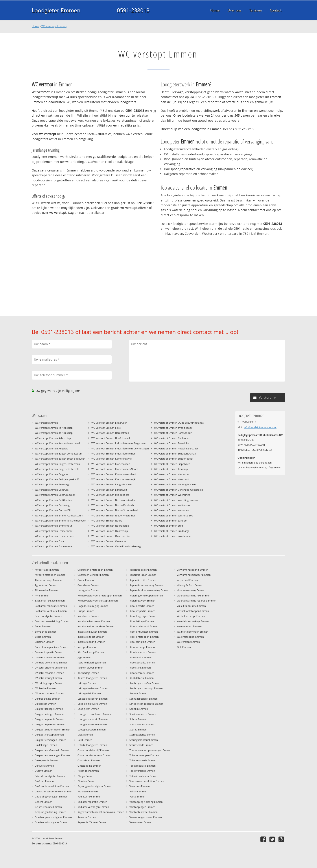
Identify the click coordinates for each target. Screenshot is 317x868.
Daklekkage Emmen (46, 745)
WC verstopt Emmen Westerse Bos (173, 515)
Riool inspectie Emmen (142, 611)
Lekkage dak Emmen (89, 693)
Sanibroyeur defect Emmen (145, 683)
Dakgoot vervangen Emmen (51, 740)
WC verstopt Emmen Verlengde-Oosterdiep (179, 490)
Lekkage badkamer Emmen (93, 688)
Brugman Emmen (45, 642)
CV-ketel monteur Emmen (49, 693)
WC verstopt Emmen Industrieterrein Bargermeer (119, 443)
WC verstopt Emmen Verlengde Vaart (175, 484)
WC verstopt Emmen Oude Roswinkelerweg (116, 546)
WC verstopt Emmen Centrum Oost (55, 495)
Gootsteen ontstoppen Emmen (95, 570)
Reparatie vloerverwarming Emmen (149, 590)
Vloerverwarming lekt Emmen (194, 595)
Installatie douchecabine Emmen (96, 626)
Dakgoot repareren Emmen (50, 724)
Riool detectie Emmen (142, 606)
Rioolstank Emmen (140, 668)
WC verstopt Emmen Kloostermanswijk (113, 479)
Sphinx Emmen (138, 719)
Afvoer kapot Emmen (47, 570)
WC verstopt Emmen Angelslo (52, 448)
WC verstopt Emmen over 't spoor (173, 428)
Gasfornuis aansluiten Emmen (52, 786)
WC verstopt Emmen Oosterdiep (110, 531)
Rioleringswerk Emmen (142, 601)
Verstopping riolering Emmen (146, 802)
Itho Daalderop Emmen (91, 652)
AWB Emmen (42, 595)
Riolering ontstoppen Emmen (146, 595)
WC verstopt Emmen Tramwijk (171, 469)
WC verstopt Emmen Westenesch (173, 510)
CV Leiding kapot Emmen (49, 683)
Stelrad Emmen (138, 729)
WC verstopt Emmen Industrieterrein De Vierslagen (120, 448)
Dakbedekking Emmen (48, 699)
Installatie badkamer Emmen (94, 621)
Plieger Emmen (86, 776)
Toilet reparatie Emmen (143, 766)
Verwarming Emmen (141, 822)
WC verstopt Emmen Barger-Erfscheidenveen (60, 459)
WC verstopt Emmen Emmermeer (53, 531)
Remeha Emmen (87, 817)
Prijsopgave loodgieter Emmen (95, 786)
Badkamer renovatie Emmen (51, 606)
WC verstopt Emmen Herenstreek (110, 433)
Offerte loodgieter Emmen (92, 745)
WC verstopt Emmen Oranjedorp (110, 541)
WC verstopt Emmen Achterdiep (53, 438)
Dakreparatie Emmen (47, 760)
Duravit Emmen (44, 771)
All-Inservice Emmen (46, 590)
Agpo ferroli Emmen (46, 585)
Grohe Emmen (86, 580)
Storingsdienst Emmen (142, 735)
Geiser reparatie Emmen (48, 807)
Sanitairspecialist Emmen (144, 699)
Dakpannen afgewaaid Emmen (52, 750)
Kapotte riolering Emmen (92, 662)
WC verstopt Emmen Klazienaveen (111, 464)
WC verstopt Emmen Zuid (169, 526)
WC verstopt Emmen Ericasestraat (54, 546)
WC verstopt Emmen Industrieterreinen (113, 454)
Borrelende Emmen (46, 632)
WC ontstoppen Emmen (190, 637)
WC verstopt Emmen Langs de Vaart (112, 484)
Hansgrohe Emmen (88, 590)
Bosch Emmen (43, 637)
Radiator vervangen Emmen (93, 807)
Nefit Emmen (85, 740)
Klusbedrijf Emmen (88, 673)
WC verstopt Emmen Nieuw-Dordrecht (113, 505)
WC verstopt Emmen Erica (49, 541)
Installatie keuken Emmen (92, 632)
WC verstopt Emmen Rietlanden (172, 438)
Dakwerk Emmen (44, 766)
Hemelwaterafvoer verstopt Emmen (98, 601)
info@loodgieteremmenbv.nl (260, 427)
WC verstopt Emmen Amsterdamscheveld (58, 443)
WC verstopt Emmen (54, 26)
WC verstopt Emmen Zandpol (171, 521)
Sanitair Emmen (138, 693)
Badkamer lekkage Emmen (50, 601)
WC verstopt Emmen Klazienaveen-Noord (115, 469)
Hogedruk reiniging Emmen (93, 606)
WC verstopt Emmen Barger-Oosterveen (57, 464)
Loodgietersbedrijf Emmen (93, 719)
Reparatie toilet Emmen (143, 580)
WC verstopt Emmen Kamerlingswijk (112, 459)
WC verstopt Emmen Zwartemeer (173, 536)
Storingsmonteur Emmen (144, 740)
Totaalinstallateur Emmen (144, 776)
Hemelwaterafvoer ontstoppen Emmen (100, 595)
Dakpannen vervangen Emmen (52, 755)
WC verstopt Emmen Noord (107, 521)
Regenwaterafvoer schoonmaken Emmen (101, 812)
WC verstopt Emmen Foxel (106, 428)
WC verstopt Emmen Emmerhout (53, 526)
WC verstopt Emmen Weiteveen (172, 505)
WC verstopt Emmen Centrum (52, 490)
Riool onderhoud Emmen (144, 626)
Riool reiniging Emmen (142, 642)
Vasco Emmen (137, 796)
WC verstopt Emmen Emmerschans (54, 536)
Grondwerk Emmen (88, 585)
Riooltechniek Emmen (142, 673)
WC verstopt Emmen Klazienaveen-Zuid (114, 474)
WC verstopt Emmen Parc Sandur (173, 433)
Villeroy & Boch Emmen (190, 585)
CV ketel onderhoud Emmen (51, 668)
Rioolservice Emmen (141, 657)
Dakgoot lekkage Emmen (49, 709)
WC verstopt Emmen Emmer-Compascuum (59, 515)
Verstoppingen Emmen (142, 807)
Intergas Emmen (87, 647)
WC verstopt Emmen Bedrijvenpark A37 (57, 479)
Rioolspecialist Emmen (142, 662)
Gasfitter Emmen (44, 781)
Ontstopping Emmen (89, 766)
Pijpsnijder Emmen (88, 771)
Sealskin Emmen (139, 709)
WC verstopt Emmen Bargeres (52, 474)
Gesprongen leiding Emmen (51, 812)
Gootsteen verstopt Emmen (93, 575)
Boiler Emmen (43, 626)
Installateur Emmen (88, 616)
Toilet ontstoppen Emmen (144, 755)
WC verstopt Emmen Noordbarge (110, 526)
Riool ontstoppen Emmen (144, 637)
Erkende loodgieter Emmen (50, 776)
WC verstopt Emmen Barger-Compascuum (59, 454)
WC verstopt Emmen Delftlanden (53, 500)
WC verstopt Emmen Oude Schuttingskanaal (179, 423)
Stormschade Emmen (141, 745)
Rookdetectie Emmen (142, 678)
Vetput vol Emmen (187, 580)
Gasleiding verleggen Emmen (51, 796)
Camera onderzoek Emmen (50, 657)
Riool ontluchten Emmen (144, 632)
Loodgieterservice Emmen (92, 724)
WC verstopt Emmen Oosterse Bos (111, 536)
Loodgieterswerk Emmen (92, 729)
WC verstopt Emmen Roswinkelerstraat (176, 448)
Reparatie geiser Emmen (143, 570)
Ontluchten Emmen (89, 760)
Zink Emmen (184, 647)
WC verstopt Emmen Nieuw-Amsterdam (114, 500)
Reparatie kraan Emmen (143, 575)
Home (35, 26)
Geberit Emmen (44, 802)
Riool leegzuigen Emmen (143, 616)
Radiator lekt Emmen (89, 796)
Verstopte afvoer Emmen (144, 812)
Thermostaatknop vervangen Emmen (150, 750)
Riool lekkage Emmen (142, 621)
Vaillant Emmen (138, 791)
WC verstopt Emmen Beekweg (52, 484)
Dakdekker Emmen (45, 704)
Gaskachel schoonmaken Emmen (53, 791)
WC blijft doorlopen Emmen (193, 632)
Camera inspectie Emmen (49, 652)
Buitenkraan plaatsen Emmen (52, 647)
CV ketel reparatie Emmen (49, 673)
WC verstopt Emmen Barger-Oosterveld (57, 469)
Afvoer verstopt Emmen (48, 580)
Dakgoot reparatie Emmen (50, 719)
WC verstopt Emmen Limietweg (109, 490)
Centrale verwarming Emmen (51, 662)
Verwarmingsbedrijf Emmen (193, 570)
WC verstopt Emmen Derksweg (52, 505)
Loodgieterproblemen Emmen (95, 714)
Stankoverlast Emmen (142, 724)
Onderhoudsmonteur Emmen (94, 755)
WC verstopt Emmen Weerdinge (172, 495)
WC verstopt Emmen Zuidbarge (172, 531)
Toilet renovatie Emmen (143, 760)
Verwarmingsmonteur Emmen (194, 575)
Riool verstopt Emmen (142, 647)
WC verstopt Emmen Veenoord (172, 479)
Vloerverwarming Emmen (191, 590)
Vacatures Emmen (140, 786)
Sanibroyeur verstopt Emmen (146, 688)
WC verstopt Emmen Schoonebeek (174, 459)
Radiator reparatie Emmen (92, 802)
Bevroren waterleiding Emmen (52, 621)
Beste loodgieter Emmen (49, 616)
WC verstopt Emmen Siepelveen (172, 464)
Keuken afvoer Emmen (90, 668)
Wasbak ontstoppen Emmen (193, 611)
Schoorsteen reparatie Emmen (147, 704)
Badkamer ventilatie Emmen (51, 611)
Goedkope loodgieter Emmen (52, 822)
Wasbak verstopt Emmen (191, 616)
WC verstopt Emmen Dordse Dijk (53, 510)
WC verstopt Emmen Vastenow (172, 474)
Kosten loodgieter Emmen (92, 678)
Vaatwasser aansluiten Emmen (147, 781)
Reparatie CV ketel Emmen (92, 822)
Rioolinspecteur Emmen (143, 652)
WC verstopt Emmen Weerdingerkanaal (176, 500)
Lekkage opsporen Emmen (93, 699)
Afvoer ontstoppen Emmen (50, 575)
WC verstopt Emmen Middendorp (110, 495)
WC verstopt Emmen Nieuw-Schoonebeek (115, 510)
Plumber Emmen (87, 781)
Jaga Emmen (84, 657)
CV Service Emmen (45, 688)
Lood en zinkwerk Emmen (92, 704)
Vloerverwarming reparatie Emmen (196, 601)
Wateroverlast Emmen (189, 626)
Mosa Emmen (85, 735)
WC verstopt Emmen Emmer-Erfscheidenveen (60, 521)
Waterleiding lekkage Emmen (193, 621)
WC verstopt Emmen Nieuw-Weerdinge (113, 515)
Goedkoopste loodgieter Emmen (53, 817)
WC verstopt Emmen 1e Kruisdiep (54, 428)
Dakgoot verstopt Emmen (49, 735)
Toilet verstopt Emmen (142, 771)
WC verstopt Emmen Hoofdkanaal (111, 438)
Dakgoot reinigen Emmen (49, 714)
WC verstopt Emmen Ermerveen (109, 423)
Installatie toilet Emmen (91, 637)
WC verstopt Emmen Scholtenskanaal (175, 454)
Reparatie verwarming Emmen (147, 585)
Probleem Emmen (88, 791)
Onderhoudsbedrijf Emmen (93, 750)
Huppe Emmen (86, 611)
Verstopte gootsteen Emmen (146, 817)
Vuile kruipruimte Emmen (191, 606)
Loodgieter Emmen (56, 10)
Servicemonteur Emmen (143, 714)
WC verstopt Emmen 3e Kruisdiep (54, 433)
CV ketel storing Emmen (48, 678)
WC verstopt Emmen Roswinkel (172, 443)
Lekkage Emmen (87, 683)
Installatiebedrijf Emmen (91, 642)
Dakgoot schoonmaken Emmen (53, 729)
